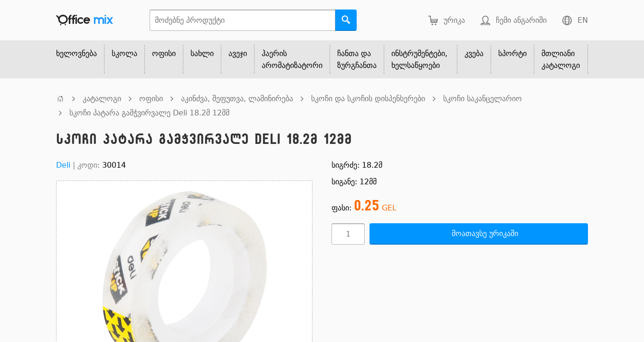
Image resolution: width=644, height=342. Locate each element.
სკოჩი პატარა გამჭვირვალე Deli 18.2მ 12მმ (149, 113)
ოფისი (164, 53)
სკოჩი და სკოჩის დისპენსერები (368, 99)
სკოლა (124, 53)
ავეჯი (238, 53)
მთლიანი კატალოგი (561, 59)
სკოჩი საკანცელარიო (483, 99)
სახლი (202, 53)
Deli (63, 165)
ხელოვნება (76, 53)
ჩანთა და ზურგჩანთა (357, 59)
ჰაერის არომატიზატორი (292, 59)
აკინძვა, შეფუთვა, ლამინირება (237, 99)
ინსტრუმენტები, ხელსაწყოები (419, 59)
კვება (474, 53)
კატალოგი (102, 99)
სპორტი (512, 53)
